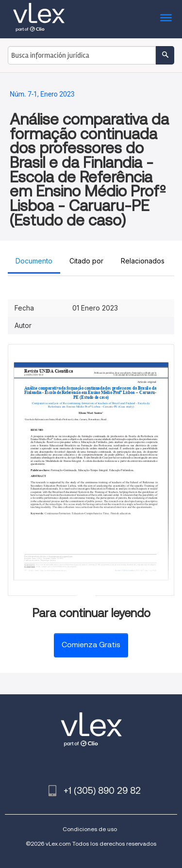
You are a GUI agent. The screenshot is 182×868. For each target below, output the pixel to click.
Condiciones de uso (90, 829)
